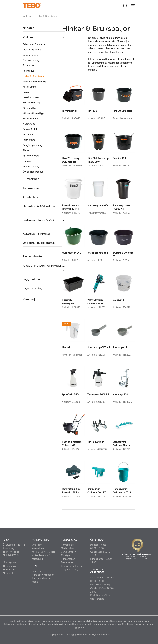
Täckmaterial (31, 188)
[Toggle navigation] (133, 6)
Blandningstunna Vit (98, 206)
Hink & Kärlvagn (96, 442)
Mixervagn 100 (120, 395)
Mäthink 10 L (119, 300)
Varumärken (38, 548)
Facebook (9, 566)
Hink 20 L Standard (122, 111)
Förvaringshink (69, 111)
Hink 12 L (92, 111)
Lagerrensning (33, 288)
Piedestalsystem (34, 256)
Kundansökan (68, 559)
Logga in (36, 571)
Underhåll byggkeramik (39, 243)
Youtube (9, 570)
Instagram (9, 562)
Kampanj (29, 299)
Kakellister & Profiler (37, 234)
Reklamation (68, 562)
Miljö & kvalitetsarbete (44, 552)
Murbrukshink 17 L (71, 253)
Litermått (67, 347)
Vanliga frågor (68, 552)
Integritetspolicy (70, 570)
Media (35, 582)
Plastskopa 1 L (120, 347)
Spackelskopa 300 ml (99, 347)
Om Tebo (37, 545)
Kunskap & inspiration (43, 575)
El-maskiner (31, 179)
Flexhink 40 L (119, 158)
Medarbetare (68, 548)
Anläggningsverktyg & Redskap (44, 266)
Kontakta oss (68, 545)
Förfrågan (66, 555)
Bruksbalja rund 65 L (98, 253)
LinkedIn (8, 573)
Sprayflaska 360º (71, 395)
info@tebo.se (12, 552)
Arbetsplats (30, 197)
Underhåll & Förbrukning (40, 206)
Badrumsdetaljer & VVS (38, 220)
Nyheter (28, 28)
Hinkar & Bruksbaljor (46, 16)
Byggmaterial (32, 279)
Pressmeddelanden (42, 578)
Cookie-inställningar (72, 566)
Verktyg (27, 16)
